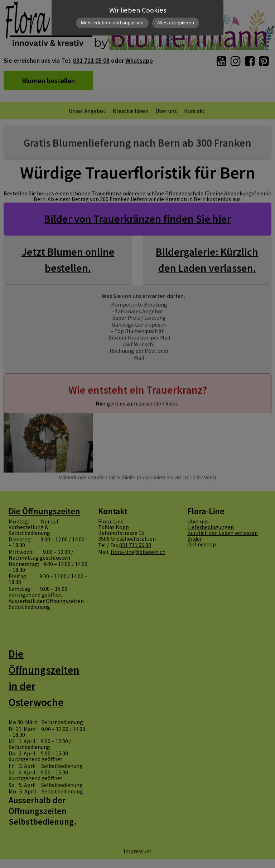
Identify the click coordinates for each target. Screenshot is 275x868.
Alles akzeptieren (176, 23)
